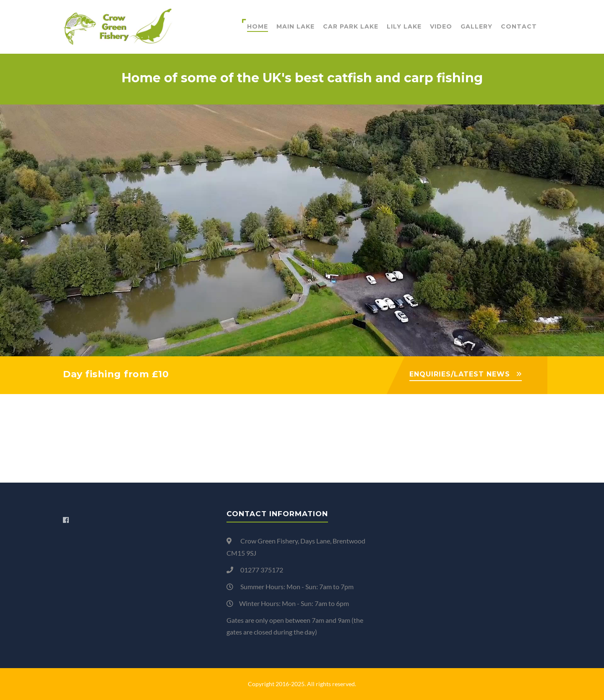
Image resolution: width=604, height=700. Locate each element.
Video (441, 26)
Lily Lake (404, 26)
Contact (519, 26)
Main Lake (295, 26)
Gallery (476, 26)
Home (258, 26)
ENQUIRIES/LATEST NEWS (460, 374)
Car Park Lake (351, 26)
